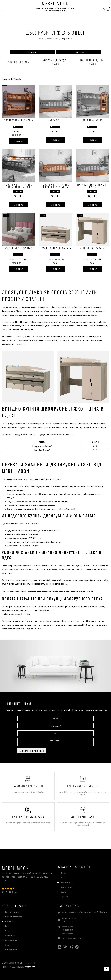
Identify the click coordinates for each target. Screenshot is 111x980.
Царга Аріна (55, 121)
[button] (108, 9)
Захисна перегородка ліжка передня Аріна (55, 186)
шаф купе (98, 621)
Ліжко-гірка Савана (92, 248)
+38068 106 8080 (42, 9)
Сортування (78, 52)
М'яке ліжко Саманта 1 (18, 248)
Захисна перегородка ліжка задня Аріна (18, 186)
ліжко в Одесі (56, 509)
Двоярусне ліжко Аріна (18, 121)
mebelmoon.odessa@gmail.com (55, 11)
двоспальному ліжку (89, 315)
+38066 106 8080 (69, 9)
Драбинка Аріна (93, 121)
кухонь (92, 621)
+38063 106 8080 (56, 9)
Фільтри (33, 52)
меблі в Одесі (80, 336)
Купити (19, 141)
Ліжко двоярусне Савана (55, 248)
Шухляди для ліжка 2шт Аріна (92, 186)
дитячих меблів (8, 625)
